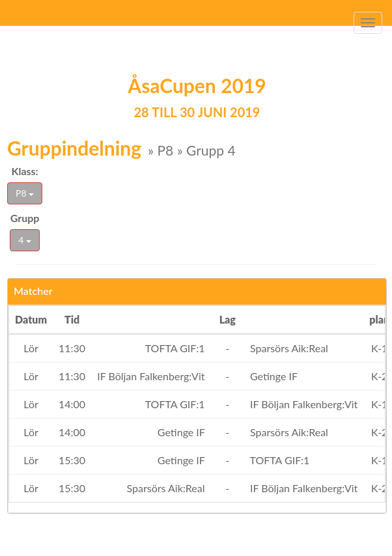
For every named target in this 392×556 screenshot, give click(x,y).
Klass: (24, 171)
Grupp (25, 218)
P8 (25, 193)
